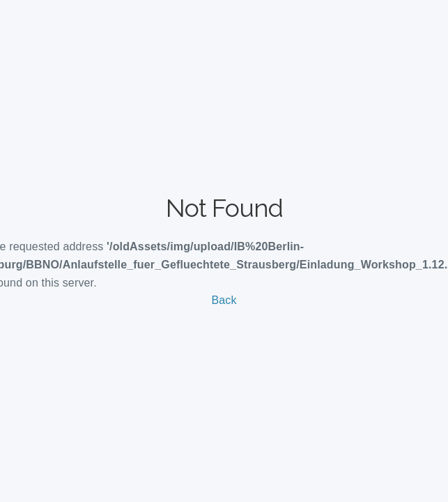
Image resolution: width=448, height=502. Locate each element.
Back (224, 300)
